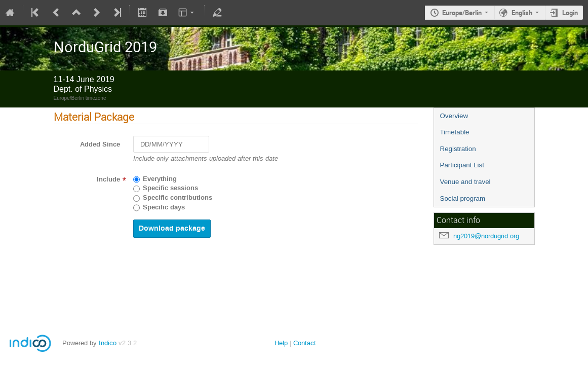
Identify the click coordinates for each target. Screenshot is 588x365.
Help (281, 343)
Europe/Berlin (462, 13)
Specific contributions (178, 198)
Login (570, 13)
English (522, 13)
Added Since (100, 144)
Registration (458, 149)
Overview (454, 116)
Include (108, 179)
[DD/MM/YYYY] (171, 144)
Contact (305, 343)
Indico (108, 343)
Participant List (462, 165)
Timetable (455, 132)
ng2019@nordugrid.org (486, 236)
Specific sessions (170, 188)
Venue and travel (465, 182)
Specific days (164, 207)
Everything (160, 179)
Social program (463, 198)
